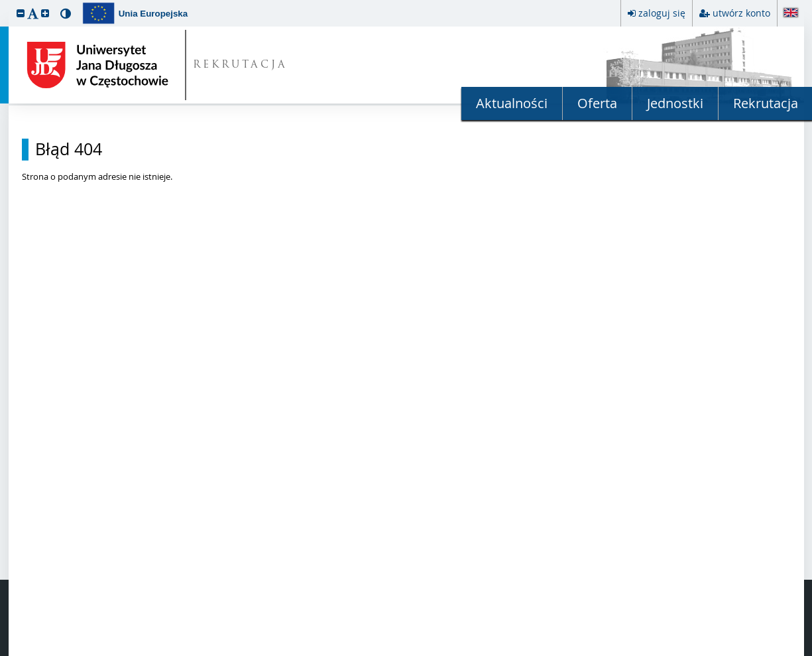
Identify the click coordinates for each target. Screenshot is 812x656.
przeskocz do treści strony (3, 3)
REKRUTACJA (240, 65)
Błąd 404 (69, 149)
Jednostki (675, 103)
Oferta (597, 103)
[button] (21, 13)
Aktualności (512, 103)
